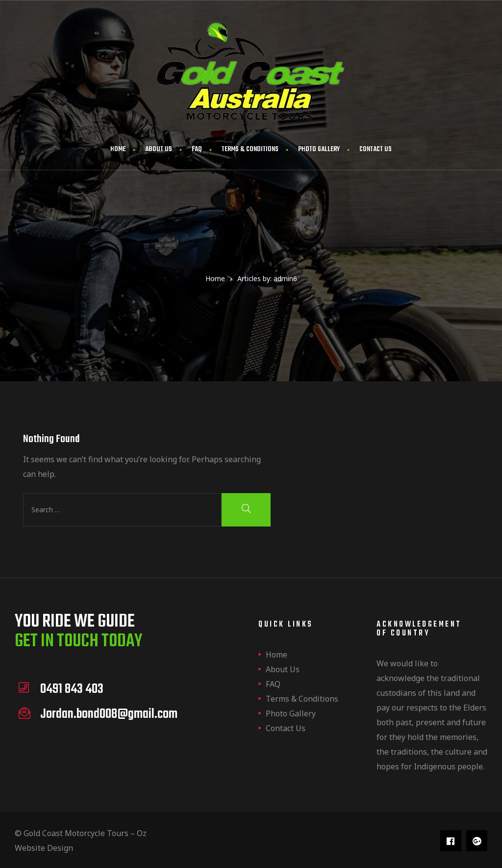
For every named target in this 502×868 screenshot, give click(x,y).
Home (118, 149)
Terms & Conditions (250, 149)
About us (159, 149)
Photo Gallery (319, 149)
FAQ (197, 149)
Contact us (376, 149)
